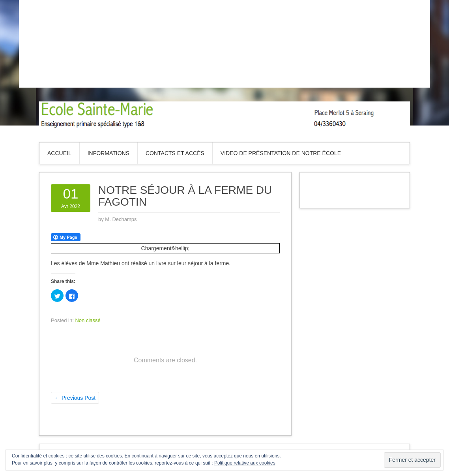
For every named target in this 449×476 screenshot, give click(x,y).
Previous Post (75, 398)
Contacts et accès (175, 153)
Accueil (59, 153)
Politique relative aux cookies (245, 463)
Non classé (88, 320)
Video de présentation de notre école (281, 153)
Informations (109, 153)
